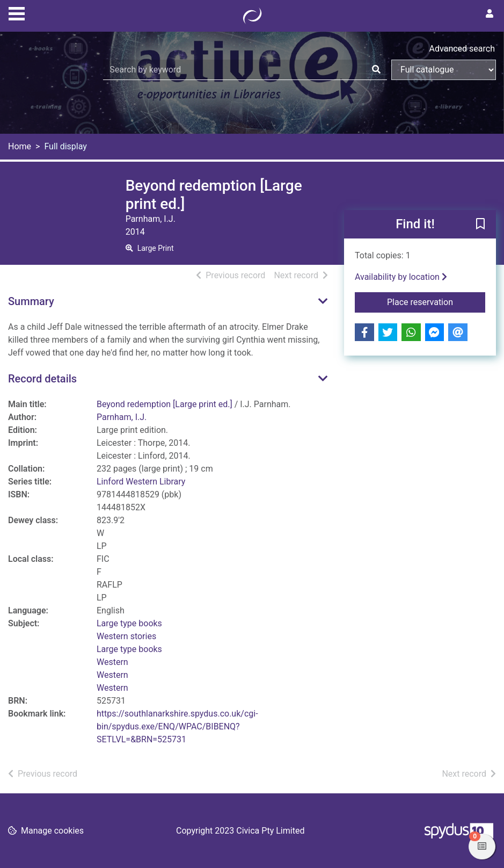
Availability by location (401, 277)
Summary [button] (31, 301)
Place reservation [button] (436, 301)
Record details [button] (42, 379)
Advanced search (462, 49)
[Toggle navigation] (17, 12)
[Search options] (444, 70)
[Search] (376, 70)
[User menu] (490, 14)
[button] (480, 225)
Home (20, 146)
